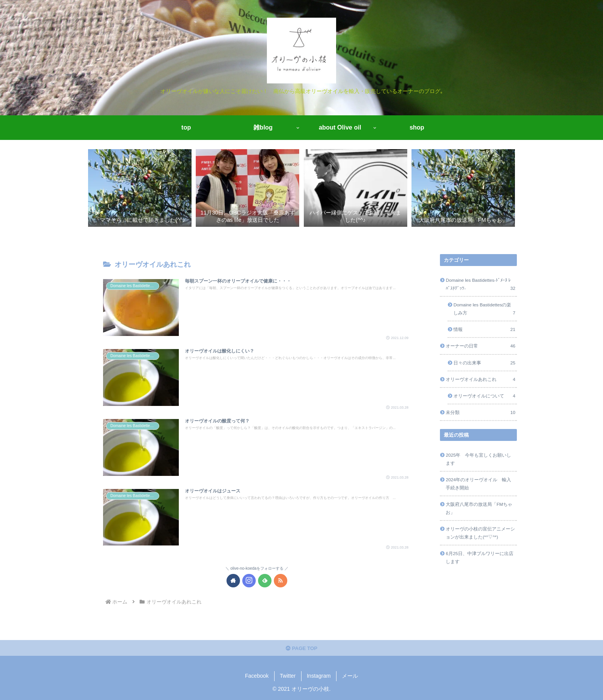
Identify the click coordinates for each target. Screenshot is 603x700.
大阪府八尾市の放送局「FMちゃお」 (479, 508)
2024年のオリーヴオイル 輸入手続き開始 (478, 484)
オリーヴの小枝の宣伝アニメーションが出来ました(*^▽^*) (480, 533)
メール (350, 676)
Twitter (288, 676)
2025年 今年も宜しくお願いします (478, 459)
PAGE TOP (302, 648)
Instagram (319, 676)
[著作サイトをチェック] (233, 581)
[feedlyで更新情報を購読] (265, 581)
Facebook (257, 676)
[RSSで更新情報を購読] (281, 581)
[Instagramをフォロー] (249, 581)
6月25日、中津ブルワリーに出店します (480, 557)
